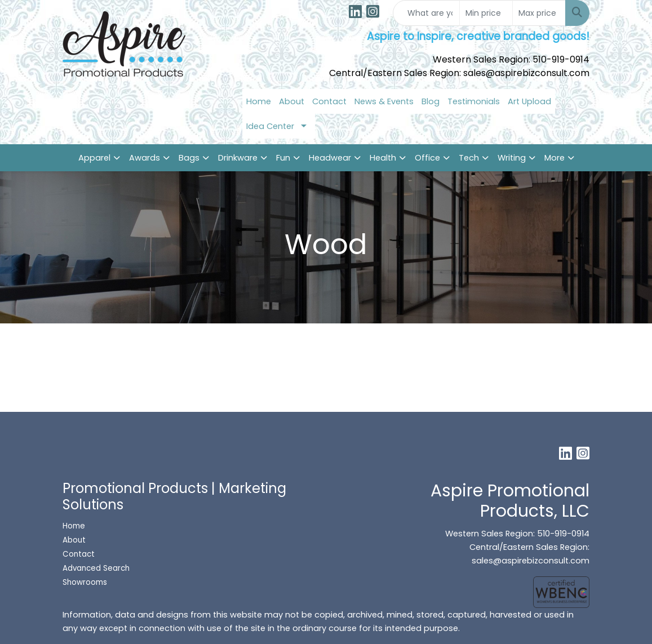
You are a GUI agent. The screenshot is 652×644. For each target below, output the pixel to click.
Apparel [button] (94, 158)
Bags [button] (189, 158)
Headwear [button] (330, 158)
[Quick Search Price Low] (486, 13)
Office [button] (427, 158)
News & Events (384, 101)
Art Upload (529, 101)
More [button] (555, 158)
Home (259, 101)
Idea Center (270, 126)
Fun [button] (283, 158)
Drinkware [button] (238, 158)
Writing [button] (512, 158)
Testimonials (474, 101)
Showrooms (86, 582)
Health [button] (383, 158)
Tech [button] (469, 158)
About (292, 101)
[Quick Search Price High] (539, 13)
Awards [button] (145, 158)
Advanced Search (96, 568)
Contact (329, 101)
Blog (431, 101)
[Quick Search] (426, 13)
